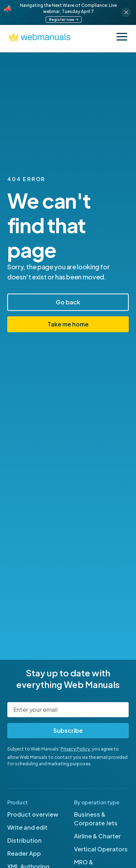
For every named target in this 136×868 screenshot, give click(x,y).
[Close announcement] (126, 12)
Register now (64, 20)
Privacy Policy (75, 749)
